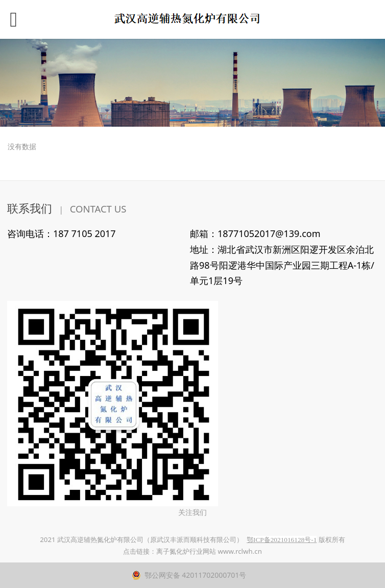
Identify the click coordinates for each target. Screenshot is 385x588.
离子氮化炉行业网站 (186, 551)
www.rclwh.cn (240, 551)
